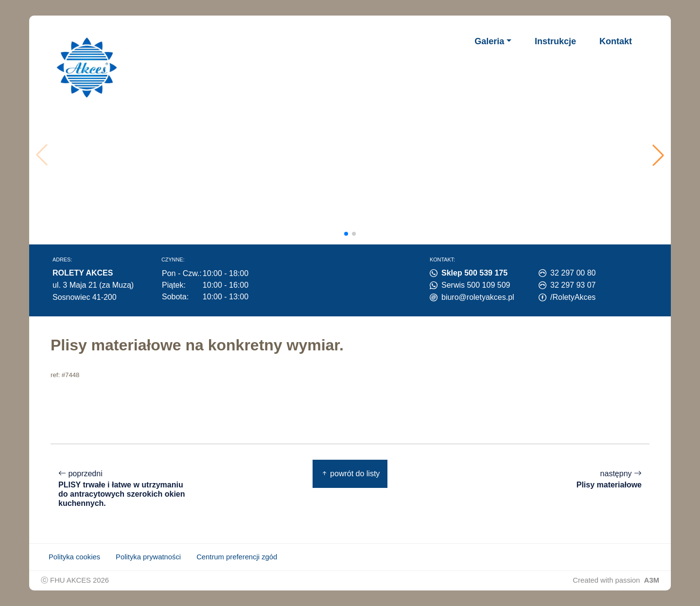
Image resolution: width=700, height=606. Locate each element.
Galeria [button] (489, 41)
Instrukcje (555, 41)
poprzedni (123, 489)
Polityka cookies (74, 557)
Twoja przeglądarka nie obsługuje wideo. (353, 155)
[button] (658, 155)
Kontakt (616, 41)
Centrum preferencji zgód (237, 557)
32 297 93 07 (573, 285)
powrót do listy (350, 474)
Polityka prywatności (148, 557)
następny (609, 479)
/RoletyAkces (573, 297)
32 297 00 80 (573, 273)
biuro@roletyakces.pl (478, 297)
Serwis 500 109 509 (476, 285)
